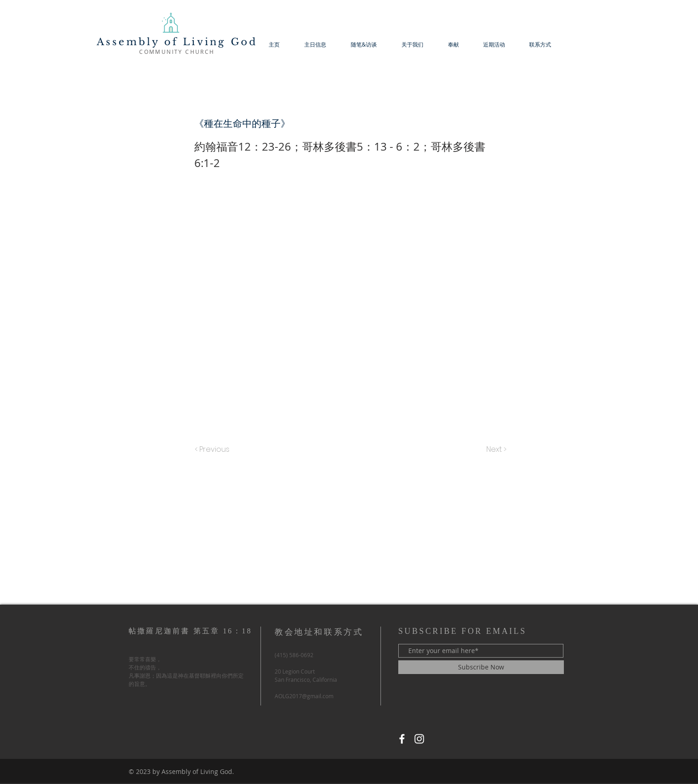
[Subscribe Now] (481, 667)
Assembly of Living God (177, 42)
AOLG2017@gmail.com (304, 696)
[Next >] (496, 449)
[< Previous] (214, 449)
